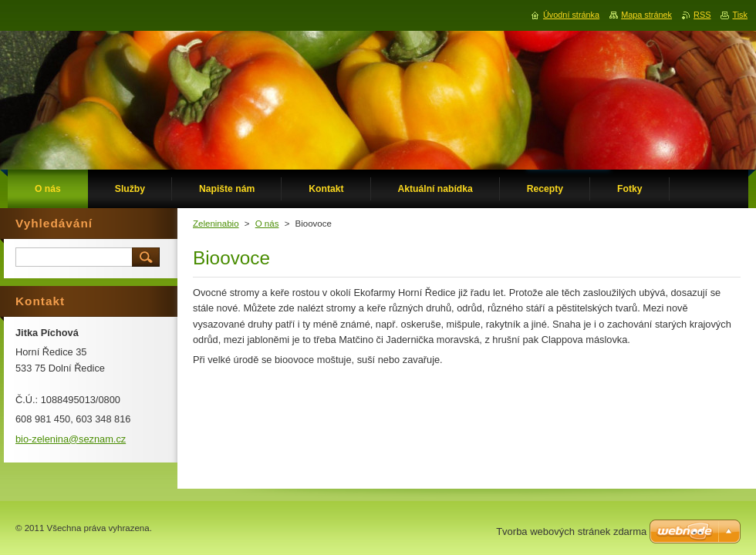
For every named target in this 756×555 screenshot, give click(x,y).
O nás (267, 224)
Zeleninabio (216, 224)
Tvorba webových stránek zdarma (571, 531)
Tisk (740, 15)
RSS (702, 15)
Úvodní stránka (571, 15)
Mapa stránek (646, 15)
